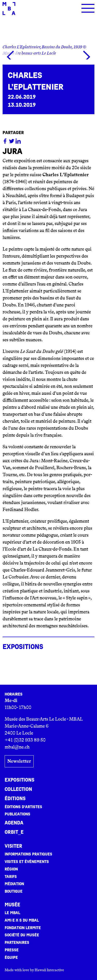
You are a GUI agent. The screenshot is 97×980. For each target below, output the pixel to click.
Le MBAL (12, 913)
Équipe (11, 958)
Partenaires (17, 943)
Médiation (14, 884)
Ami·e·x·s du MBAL (22, 920)
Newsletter (19, 761)
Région (11, 869)
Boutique (14, 891)
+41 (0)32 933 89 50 (25, 740)
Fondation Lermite (23, 928)
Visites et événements (27, 862)
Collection (18, 789)
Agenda (14, 823)
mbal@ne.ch (17, 747)
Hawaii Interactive (49, 970)
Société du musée (22, 935)
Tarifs (11, 877)
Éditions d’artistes (23, 807)
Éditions (15, 799)
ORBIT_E (14, 832)
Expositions (20, 780)
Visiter (13, 846)
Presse (12, 950)
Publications (17, 814)
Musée (12, 905)
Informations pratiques (28, 854)
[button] (10, 57)
